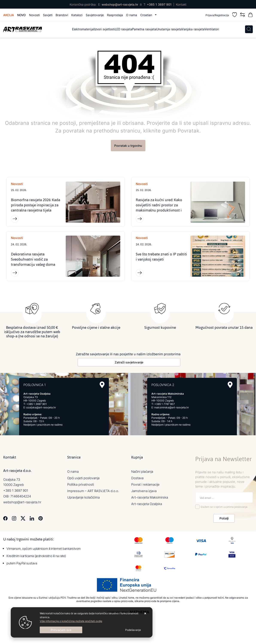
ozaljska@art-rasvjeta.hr (41, 407)
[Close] (61, 630)
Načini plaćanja (142, 472)
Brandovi (62, 15)
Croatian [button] (147, 15)
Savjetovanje (95, 15)
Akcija (9, 15)
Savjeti (48, 15)
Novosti (34, 15)
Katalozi (77, 15)
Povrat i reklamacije (145, 484)
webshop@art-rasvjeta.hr (120, 4)
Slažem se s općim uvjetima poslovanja (224, 507)
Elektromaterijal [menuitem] (83, 29)
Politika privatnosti (81, 484)
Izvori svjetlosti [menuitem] (105, 29)
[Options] (133, 630)
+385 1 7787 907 (165, 404)
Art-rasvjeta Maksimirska (150, 497)
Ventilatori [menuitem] (212, 29)
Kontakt (181, 4)
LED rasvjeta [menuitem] (123, 29)
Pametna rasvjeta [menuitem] (144, 29)
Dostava (137, 478)
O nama (132, 15)
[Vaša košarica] (250, 15)
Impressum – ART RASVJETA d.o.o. (93, 491)
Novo (21, 15)
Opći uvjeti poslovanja (83, 478)
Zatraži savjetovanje (129, 362)
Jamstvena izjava (144, 491)
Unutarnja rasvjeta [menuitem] (169, 29)
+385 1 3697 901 (159, 4)
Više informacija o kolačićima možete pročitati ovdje (71, 621)
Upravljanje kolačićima (83, 497)
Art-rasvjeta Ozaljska (147, 504)
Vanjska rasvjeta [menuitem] (193, 29)
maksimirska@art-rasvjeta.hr (171, 407)
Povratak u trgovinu (128, 146)
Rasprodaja (115, 15)
